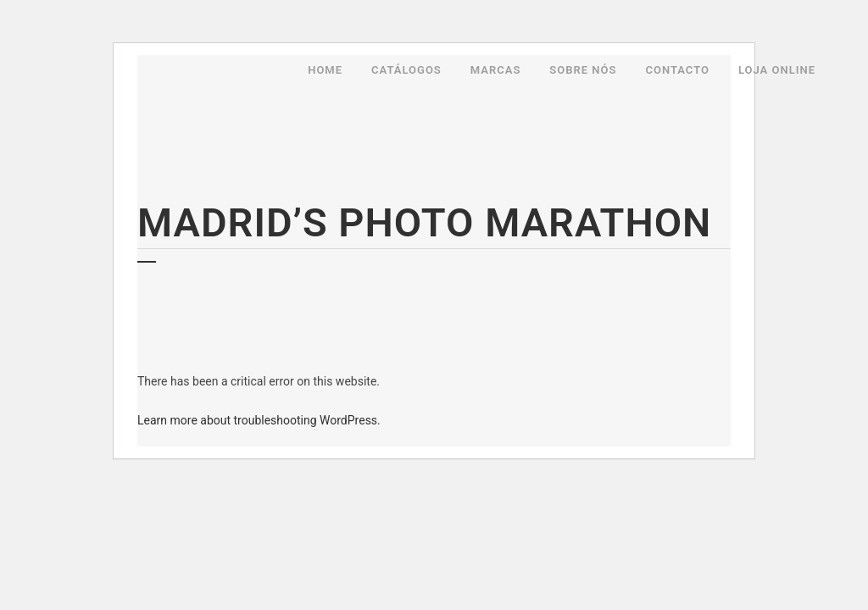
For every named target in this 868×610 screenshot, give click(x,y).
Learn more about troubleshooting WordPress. (259, 420)
